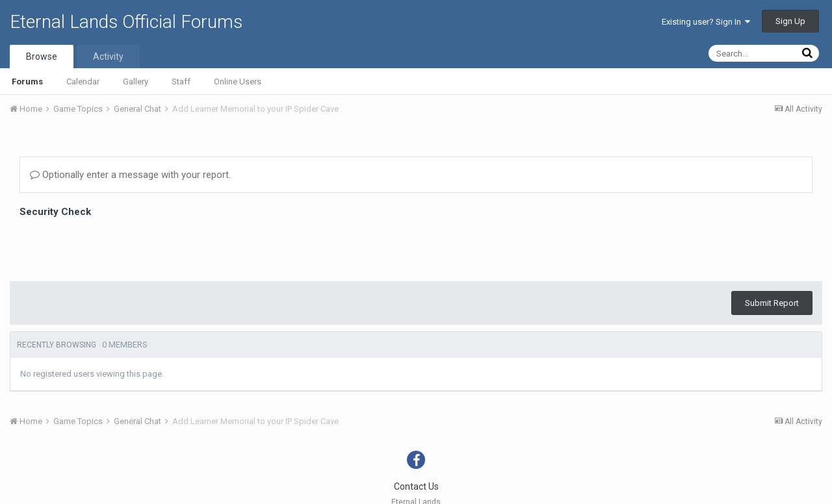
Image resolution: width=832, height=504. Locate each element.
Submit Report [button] (772, 303)
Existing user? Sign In (706, 22)
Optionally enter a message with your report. (130, 175)
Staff (181, 82)
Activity (108, 57)
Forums (27, 82)
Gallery (136, 82)
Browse (42, 57)
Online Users (238, 82)
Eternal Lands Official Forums (126, 22)
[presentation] (118, 246)
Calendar (83, 82)
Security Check (55, 212)
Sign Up (790, 21)
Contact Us (416, 486)
